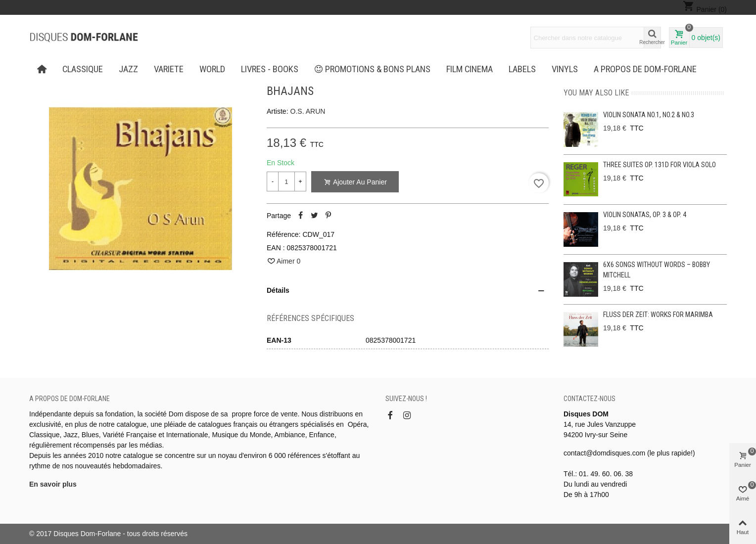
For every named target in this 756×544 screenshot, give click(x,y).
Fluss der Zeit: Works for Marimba (658, 315)
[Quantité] (286, 181)
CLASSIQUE (83, 69)
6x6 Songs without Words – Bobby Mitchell (657, 270)
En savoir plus (53, 484)
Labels (522, 69)
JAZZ (128, 69)
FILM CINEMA (470, 69)
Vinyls (565, 69)
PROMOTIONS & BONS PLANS (373, 69)
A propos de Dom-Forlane (645, 69)
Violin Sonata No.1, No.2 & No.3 (649, 115)
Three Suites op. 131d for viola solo (660, 165)
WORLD (212, 69)
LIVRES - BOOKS (270, 69)
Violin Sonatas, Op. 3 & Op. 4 (645, 215)
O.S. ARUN (308, 111)
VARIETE (169, 69)
